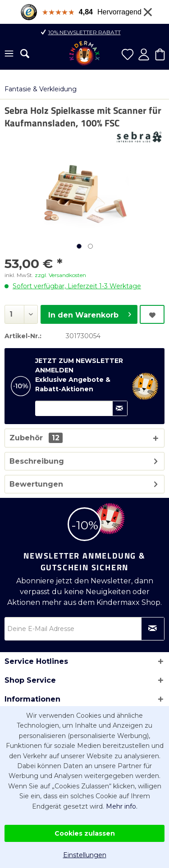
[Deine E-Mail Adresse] (84, 629)
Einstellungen (85, 855)
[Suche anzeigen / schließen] (25, 54)
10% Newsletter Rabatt (84, 32)
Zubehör (36, 438)
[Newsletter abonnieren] (153, 629)
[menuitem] (9, 54)
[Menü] (9, 54)
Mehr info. (122, 806)
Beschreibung (37, 461)
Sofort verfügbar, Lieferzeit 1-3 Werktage (77, 286)
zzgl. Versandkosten (60, 275)
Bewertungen (36, 484)
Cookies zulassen (85, 833)
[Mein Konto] (144, 54)
